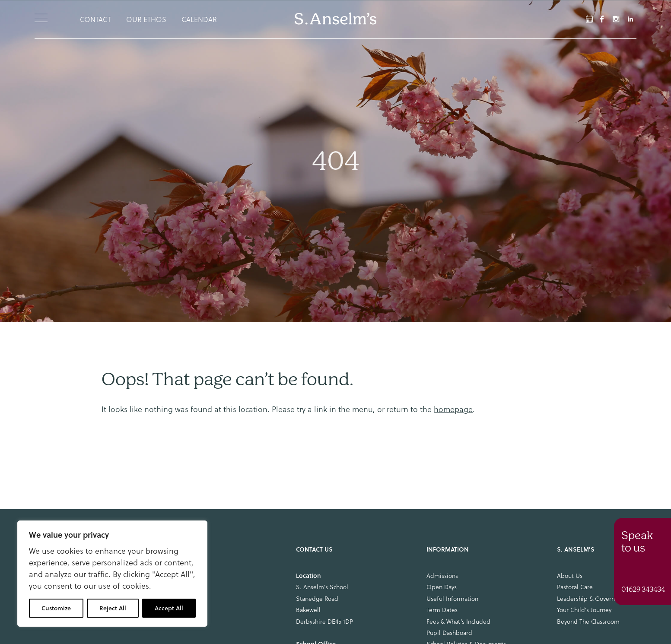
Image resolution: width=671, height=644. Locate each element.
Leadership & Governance (592, 599)
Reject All (113, 608)
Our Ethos (146, 19)
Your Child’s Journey (584, 610)
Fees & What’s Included (458, 622)
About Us (570, 576)
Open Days (442, 587)
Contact (95, 19)
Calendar (199, 19)
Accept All (169, 608)
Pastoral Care (575, 587)
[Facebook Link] (589, 19)
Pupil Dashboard (449, 633)
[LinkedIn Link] (630, 19)
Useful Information (452, 599)
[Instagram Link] (616, 19)
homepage (453, 409)
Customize (56, 608)
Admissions (442, 576)
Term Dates (442, 610)
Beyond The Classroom (588, 622)
